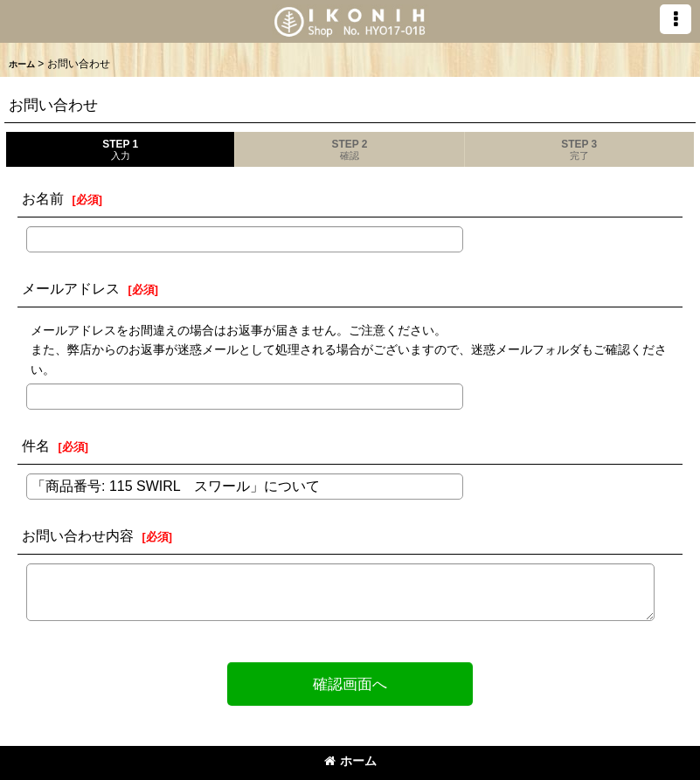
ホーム (350, 761)
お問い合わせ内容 (78, 535)
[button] (676, 19)
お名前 (43, 198)
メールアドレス (71, 288)
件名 (36, 445)
